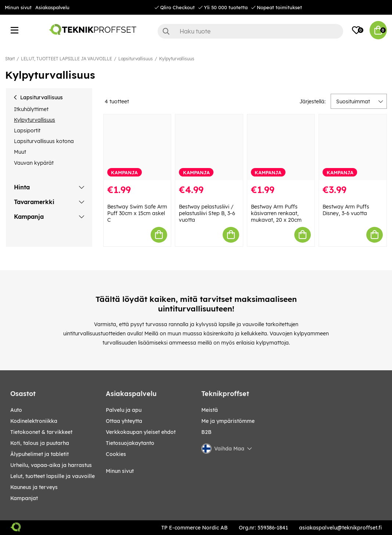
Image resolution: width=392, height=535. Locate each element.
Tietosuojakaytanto (130, 443)
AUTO (16, 410)
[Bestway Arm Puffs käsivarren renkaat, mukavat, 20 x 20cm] (281, 147)
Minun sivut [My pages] (120, 471)
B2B (206, 432)
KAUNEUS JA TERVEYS (34, 487)
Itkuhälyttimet (31, 109)
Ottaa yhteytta (124, 421)
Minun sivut (18, 7)
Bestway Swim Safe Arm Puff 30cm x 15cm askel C (137, 213)
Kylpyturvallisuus (177, 59)
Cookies (116, 454)
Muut (20, 152)
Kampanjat (24, 498)
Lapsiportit (27, 131)
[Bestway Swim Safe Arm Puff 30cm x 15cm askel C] (137, 147)
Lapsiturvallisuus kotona (44, 141)
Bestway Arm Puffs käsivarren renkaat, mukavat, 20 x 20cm (276, 213)
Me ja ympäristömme (228, 421)
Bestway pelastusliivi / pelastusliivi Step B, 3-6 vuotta (207, 213)
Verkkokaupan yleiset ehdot (141, 432)
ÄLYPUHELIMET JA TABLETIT (39, 454)
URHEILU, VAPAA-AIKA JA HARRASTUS (51, 465)
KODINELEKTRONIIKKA (34, 421)
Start (10, 59)
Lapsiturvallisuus (136, 59)
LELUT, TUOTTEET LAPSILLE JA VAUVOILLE (66, 59)
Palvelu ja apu (124, 410)
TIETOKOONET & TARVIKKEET (41, 432)
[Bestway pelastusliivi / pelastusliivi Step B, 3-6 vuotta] (209, 147)
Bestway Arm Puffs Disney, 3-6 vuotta (346, 210)
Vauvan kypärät (34, 163)
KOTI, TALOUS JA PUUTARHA (40, 443)
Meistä (210, 410)
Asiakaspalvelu (52, 7)
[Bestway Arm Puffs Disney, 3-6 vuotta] (353, 147)
